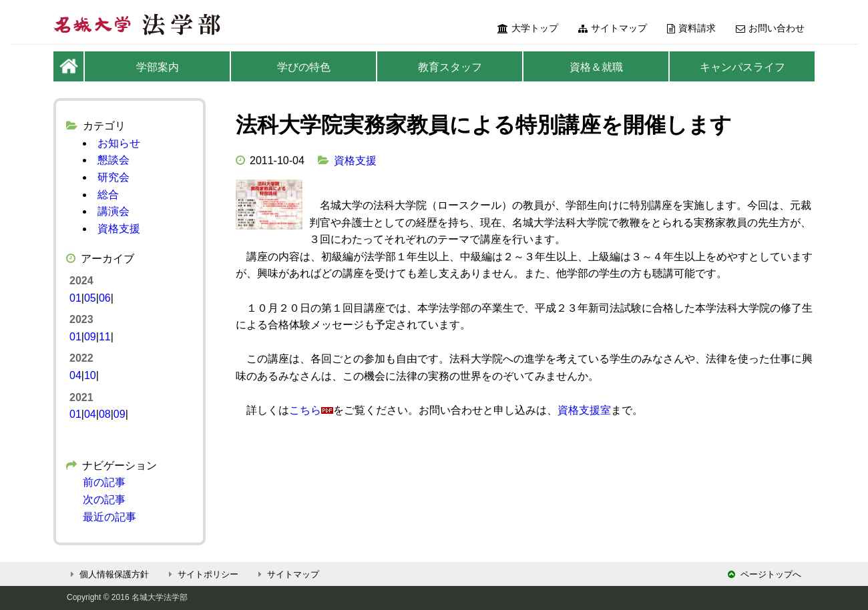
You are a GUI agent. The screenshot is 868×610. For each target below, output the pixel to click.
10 (90, 375)
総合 (108, 195)
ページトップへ (765, 574)
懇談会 (114, 160)
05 (90, 298)
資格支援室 (584, 410)
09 (90, 337)
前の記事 (104, 482)
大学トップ (528, 28)
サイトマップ (613, 28)
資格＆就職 (596, 67)
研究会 (114, 177)
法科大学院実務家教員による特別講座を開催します (484, 125)
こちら (305, 410)
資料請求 (691, 28)
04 (75, 375)
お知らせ (119, 143)
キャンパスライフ (742, 67)
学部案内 (158, 67)
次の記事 (104, 500)
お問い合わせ (770, 28)
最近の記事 (110, 517)
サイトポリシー (202, 574)
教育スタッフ (450, 67)
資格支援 (355, 161)
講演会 (114, 211)
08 (105, 414)
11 (105, 337)
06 (105, 298)
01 (75, 298)
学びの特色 (304, 67)
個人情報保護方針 (108, 574)
